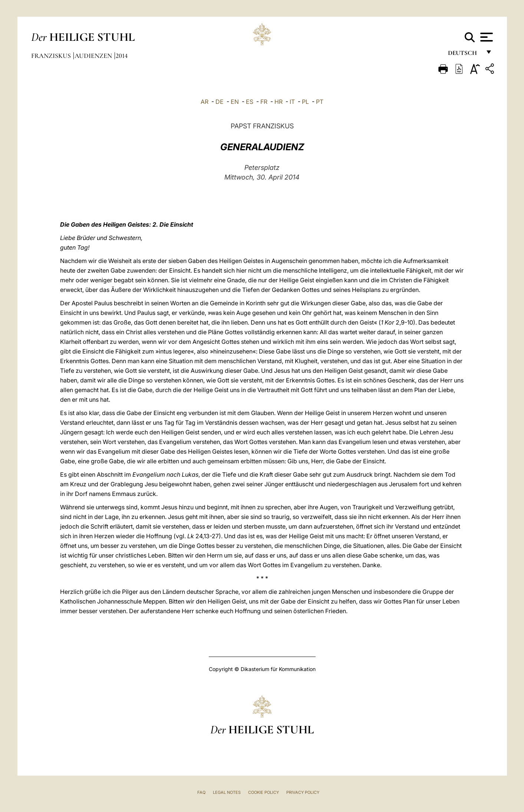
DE (220, 102)
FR (264, 102)
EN (235, 102)
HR (279, 102)
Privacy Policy (303, 792)
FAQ (201, 792)
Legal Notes (227, 792)
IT (292, 102)
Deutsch (464, 55)
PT (320, 102)
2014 (122, 56)
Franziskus (52, 56)
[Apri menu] (486, 37)
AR (205, 102)
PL (305, 102)
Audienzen (94, 56)
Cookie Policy (263, 792)
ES (250, 102)
